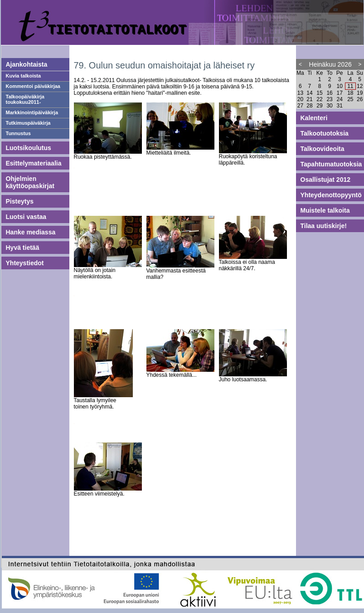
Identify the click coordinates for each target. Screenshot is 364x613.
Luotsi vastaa (26, 217)
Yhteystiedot (25, 263)
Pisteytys (20, 201)
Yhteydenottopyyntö (331, 195)
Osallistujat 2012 (326, 180)
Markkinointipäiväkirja (32, 112)
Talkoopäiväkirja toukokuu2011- (25, 99)
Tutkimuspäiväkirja (28, 123)
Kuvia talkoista (24, 76)
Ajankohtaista (27, 64)
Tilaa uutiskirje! (324, 226)
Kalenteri (314, 118)
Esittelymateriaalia (34, 163)
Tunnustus (18, 133)
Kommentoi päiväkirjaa (33, 86)
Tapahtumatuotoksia (331, 164)
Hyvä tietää (23, 248)
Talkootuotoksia (325, 133)
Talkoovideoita (323, 149)
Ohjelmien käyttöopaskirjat (30, 182)
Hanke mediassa (31, 232)
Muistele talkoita (325, 210)
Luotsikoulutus (29, 148)
